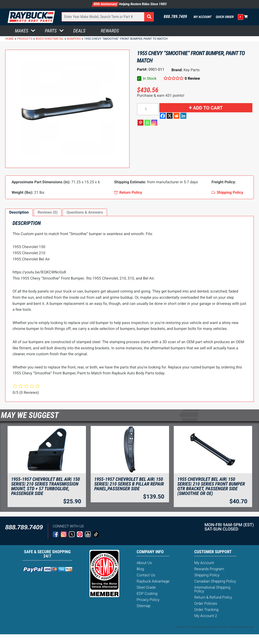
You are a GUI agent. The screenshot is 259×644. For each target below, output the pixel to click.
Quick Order (225, 17)
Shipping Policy (207, 575)
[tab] (19, 212)
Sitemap (143, 606)
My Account (203, 17)
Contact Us (146, 575)
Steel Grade (146, 587)
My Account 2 (205, 616)
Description (19, 212)
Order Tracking (206, 610)
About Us (144, 563)
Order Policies (206, 603)
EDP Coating (147, 594)
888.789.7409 (175, 17)
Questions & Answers (85, 212)
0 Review (192, 78)
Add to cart (208, 108)
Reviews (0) (48, 212)
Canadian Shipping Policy (215, 581)
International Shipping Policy (212, 589)
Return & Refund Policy (213, 597)
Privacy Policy (148, 600)
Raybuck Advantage (153, 581)
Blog (140, 569)
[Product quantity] (148, 109)
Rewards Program (209, 569)
